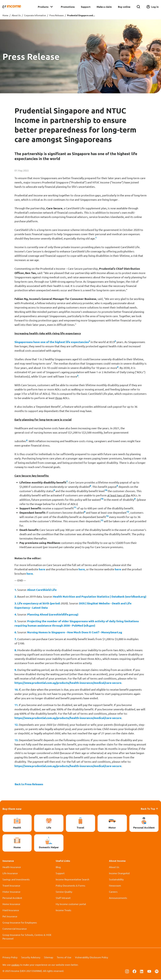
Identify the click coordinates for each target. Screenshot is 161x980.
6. (16, 632)
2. (16, 596)
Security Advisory (31, 958)
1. (16, 590)
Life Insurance (10, 874)
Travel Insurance (11, 886)
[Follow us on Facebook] (134, 972)
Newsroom (115, 886)
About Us (16, 15)
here (42, 569)
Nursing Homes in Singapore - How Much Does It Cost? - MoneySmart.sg (75, 632)
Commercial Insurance (15, 929)
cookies (15, 965)
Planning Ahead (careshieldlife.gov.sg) (53, 614)
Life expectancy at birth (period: (39, 603)
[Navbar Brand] (12, 7)
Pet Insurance (10, 917)
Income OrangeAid (119, 874)
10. (16, 689)
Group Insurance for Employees (20, 923)
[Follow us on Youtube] (149, 972)
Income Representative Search (72, 880)
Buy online (124, 7)
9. (16, 670)
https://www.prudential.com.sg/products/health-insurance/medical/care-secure (68, 683)
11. (16, 705)
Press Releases (57, 15)
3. (16, 603)
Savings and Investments (16, 880)
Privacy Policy (10, 958)
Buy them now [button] (12, 809)
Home (5, 15)
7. (16, 639)
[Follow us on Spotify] (157, 972)
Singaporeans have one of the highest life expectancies (52, 342)
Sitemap (49, 958)
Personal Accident (12, 898)
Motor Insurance (11, 892)
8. (16, 650)
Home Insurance (11, 905)
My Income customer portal (71, 905)
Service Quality (64, 892)
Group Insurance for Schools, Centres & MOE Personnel (27, 937)
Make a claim (104, 7)
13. (16, 740)
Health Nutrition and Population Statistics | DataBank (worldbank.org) (100, 596)
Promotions (68, 7)
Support (86, 7)
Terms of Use (64, 958)
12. (16, 725)
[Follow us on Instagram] (127, 972)
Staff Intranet (63, 898)
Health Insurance (12, 868)
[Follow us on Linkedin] (142, 972)
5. (16, 621)
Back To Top (150, 809)
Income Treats (63, 911)
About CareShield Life (42, 590)
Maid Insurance (11, 911)
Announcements (118, 898)
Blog (58, 868)
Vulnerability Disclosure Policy (92, 958)
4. (16, 614)
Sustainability (116, 880)
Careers (113, 892)
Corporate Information (35, 15)
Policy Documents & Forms (70, 886)
